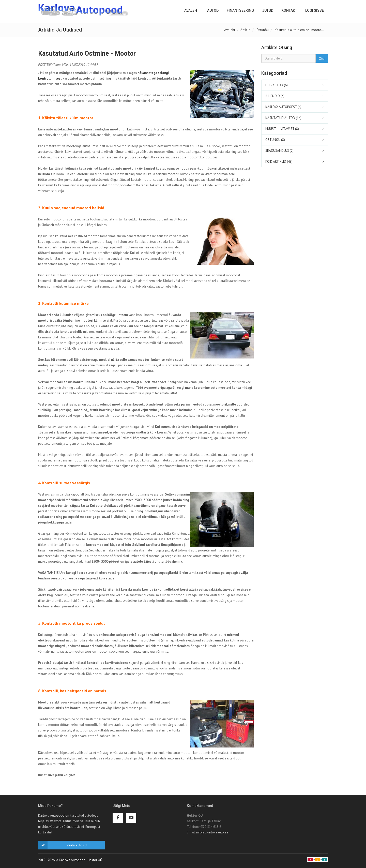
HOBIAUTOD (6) (277, 85)
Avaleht (192, 10)
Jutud (268, 10)
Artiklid (245, 30)
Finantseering (240, 10)
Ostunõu (263, 30)
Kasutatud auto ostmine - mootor (87, 54)
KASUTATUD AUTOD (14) (283, 118)
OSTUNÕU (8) (275, 140)
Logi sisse (315, 10)
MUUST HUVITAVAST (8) (282, 129)
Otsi (322, 58)
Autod (213, 10)
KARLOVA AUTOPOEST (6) (283, 107)
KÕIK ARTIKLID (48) (279, 162)
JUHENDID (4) (275, 96)
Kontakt (289, 10)
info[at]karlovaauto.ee (212, 832)
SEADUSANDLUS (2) (279, 151)
